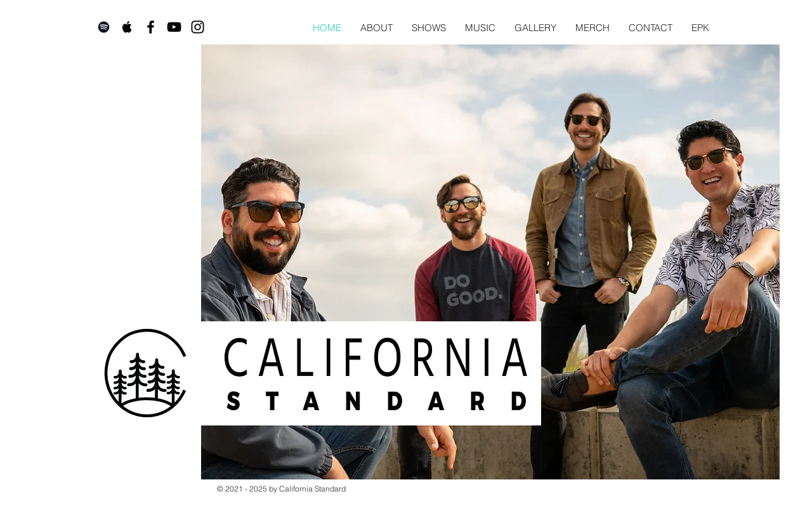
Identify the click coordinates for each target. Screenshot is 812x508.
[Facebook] (151, 27)
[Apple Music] (127, 27)
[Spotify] (104, 27)
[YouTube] (174, 27)
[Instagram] (198, 27)
